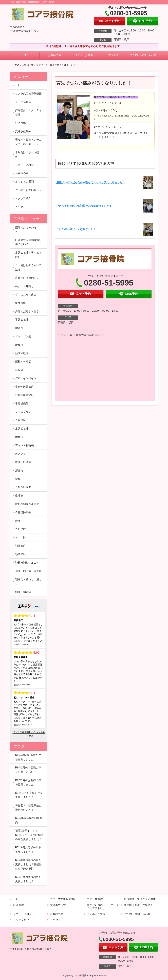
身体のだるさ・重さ (27, 311)
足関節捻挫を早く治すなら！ (28, 255)
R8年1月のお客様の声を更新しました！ (28, 782)
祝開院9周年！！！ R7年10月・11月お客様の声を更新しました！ (29, 835)
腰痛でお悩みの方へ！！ (26, 230)
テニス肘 (20, 538)
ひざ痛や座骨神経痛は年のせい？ (28, 242)
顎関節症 (20, 546)
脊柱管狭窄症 (23, 512)
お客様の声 (55, 55)
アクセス (113, 55)
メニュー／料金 (84, 55)
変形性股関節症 (24, 387)
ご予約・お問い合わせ (143, 55)
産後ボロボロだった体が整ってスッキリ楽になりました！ (91, 182)
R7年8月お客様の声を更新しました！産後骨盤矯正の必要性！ (28, 864)
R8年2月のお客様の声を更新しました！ (28, 770)
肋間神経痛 (22, 353)
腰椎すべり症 (23, 362)
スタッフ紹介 (23, 198)
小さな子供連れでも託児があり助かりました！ (84, 206)
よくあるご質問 (24, 182)
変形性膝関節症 (24, 395)
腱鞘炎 (19, 328)
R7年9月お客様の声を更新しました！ (28, 850)
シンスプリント (24, 412)
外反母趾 (20, 420)
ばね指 (19, 345)
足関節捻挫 (22, 429)
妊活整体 (20, 123)
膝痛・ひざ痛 (23, 462)
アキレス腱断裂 (24, 445)
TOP (25, 55)
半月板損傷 (22, 403)
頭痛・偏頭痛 (23, 592)
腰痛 (18, 521)
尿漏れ (19, 470)
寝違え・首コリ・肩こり (28, 582)
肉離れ (19, 437)
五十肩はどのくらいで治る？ (28, 267)
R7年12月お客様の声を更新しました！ (29, 795)
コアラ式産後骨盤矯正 (28, 94)
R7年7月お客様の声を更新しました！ (28, 879)
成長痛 (19, 370)
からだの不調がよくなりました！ (76, 229)
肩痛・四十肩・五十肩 (28, 571)
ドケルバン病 (23, 336)
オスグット (22, 454)
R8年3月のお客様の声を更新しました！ (28, 757)
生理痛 (19, 496)
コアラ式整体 (23, 102)
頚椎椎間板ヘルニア (27, 563)
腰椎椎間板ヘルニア (27, 504)
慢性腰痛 (20, 303)
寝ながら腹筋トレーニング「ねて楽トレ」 (28, 142)
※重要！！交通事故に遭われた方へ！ (28, 808)
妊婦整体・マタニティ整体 (28, 112)
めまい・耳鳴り (24, 286)
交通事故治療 (23, 131)
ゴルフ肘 (20, 529)
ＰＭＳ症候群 (23, 487)
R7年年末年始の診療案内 (29, 820)
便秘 (18, 479)
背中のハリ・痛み (26, 295)
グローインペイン (26, 378)
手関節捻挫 (22, 320)
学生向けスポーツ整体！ (27, 155)
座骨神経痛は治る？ (27, 278)
